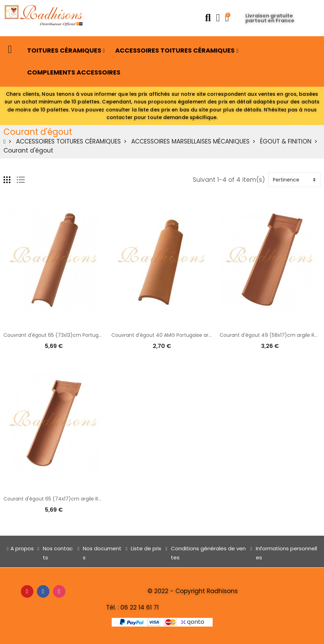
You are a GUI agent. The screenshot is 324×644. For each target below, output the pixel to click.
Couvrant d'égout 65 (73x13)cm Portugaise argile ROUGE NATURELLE (85, 335)
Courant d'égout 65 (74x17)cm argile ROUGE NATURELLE (70, 499)
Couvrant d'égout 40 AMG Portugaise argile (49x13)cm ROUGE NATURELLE (200, 335)
